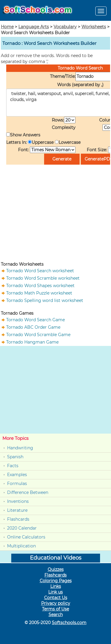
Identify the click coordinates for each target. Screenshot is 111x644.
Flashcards (18, 519)
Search (56, 615)
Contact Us (56, 598)
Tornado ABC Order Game (33, 327)
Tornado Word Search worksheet (40, 271)
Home (7, 27)
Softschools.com (69, 623)
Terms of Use (55, 609)
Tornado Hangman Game (32, 342)
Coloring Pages (56, 581)
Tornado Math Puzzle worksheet (39, 293)
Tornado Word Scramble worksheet (43, 278)
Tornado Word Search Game (36, 320)
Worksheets (94, 27)
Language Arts (34, 27)
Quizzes (56, 569)
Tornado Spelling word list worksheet (45, 300)
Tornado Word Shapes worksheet (40, 286)
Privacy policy (56, 603)
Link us (55, 592)
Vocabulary (65, 27)
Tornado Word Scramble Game (38, 335)
